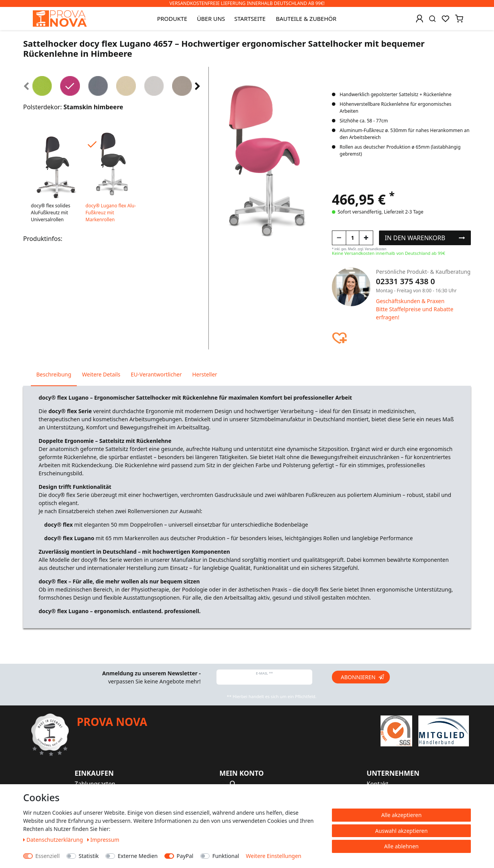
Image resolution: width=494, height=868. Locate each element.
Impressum (103, 840)
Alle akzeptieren (402, 815)
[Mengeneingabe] (353, 238)
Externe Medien (138, 856)
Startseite (250, 19)
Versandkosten (376, 249)
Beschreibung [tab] (54, 374)
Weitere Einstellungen (274, 856)
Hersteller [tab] (205, 374)
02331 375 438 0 (405, 281)
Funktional (226, 856)
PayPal (185, 856)
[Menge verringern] (339, 238)
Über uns (211, 19)
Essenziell (48, 856)
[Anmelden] (420, 19)
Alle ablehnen (401, 846)
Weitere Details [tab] (101, 374)
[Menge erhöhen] (366, 238)
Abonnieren (362, 677)
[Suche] (432, 19)
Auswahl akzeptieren (401, 831)
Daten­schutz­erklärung (54, 840)
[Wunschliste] (445, 19)
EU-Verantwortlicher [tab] (156, 374)
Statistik (89, 856)
